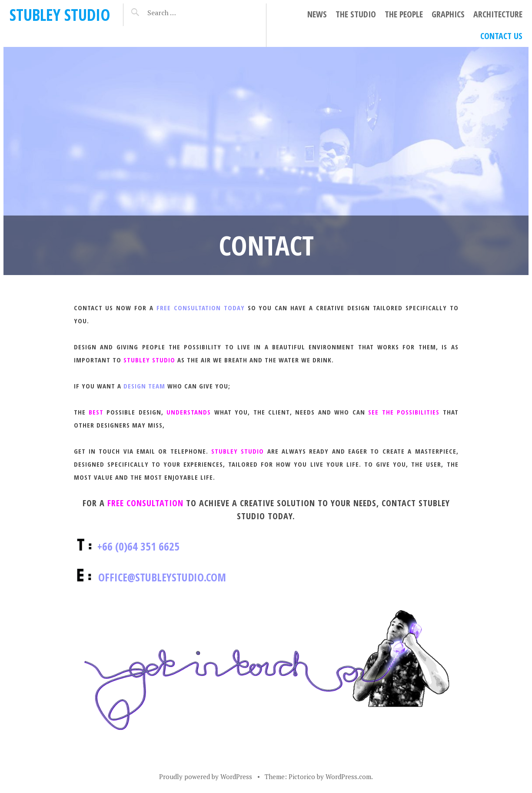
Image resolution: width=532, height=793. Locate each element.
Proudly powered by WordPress (206, 776)
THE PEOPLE (404, 14)
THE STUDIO (356, 14)
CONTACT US (501, 36)
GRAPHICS (448, 14)
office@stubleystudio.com (162, 577)
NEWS (317, 14)
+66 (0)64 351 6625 (138, 546)
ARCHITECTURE (498, 14)
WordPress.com (348, 776)
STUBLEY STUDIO (60, 15)
